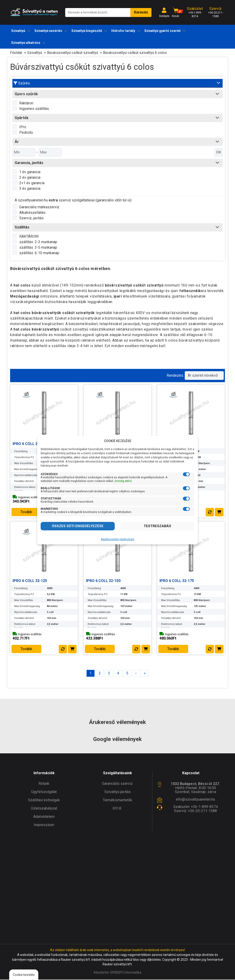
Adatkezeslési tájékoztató (117, 539)
